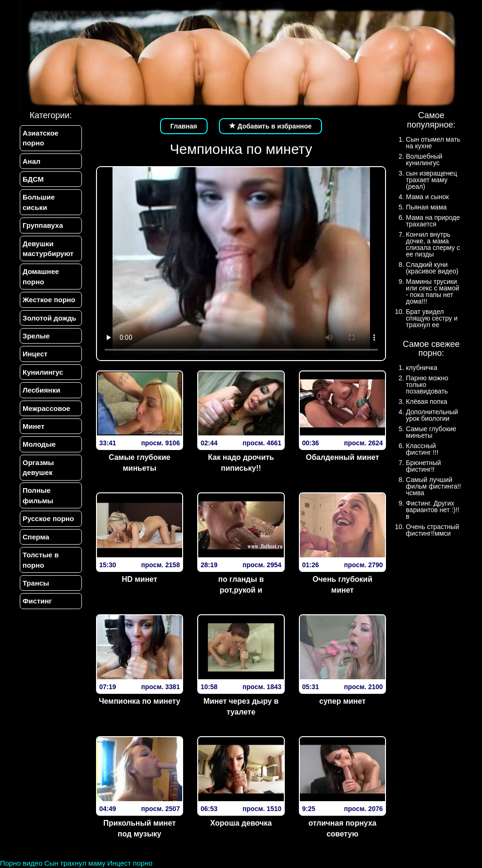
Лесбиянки (41, 390)
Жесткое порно (49, 300)
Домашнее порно (41, 277)
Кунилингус (43, 372)
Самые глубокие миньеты (140, 463)
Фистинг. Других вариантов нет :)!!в (432, 510)
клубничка (422, 368)
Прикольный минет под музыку (140, 828)
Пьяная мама (426, 207)
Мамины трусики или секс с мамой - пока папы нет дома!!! (432, 291)
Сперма (36, 537)
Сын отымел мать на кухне (433, 143)
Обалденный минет (343, 457)
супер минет (342, 701)
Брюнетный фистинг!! (423, 466)
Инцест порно (130, 863)
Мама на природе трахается (433, 221)
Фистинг (37, 601)
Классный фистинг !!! (422, 449)
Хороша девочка (241, 823)
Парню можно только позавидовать (427, 385)
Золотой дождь (49, 318)
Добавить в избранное (271, 126)
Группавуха (43, 225)
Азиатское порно (40, 138)
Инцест (35, 354)
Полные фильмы (38, 496)
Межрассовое (46, 408)
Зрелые (36, 336)
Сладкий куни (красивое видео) (432, 268)
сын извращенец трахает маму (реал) (431, 180)
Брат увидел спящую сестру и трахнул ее (432, 318)
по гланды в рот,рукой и (241, 585)
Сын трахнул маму (75, 863)
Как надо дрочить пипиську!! (241, 463)
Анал (32, 161)
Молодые (39, 445)
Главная (184, 126)
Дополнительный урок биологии (432, 415)
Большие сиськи (39, 202)
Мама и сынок (427, 197)
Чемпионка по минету (140, 701)
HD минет (140, 579)
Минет (33, 426)
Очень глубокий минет (342, 585)
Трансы (36, 583)
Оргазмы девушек (38, 467)
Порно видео (21, 863)
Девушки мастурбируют (48, 249)
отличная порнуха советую (342, 828)
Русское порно (48, 519)
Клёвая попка (426, 402)
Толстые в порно (41, 560)
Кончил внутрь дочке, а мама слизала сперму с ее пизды (433, 244)
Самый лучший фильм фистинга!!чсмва (433, 486)
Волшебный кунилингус (424, 160)
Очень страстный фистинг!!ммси (432, 530)
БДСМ (33, 179)
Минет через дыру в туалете (241, 707)
